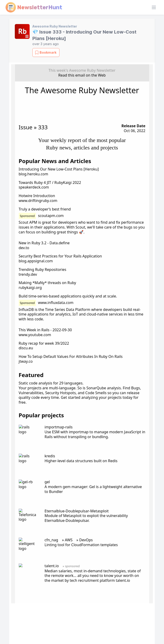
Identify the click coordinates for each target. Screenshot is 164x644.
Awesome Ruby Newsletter (55, 26)
